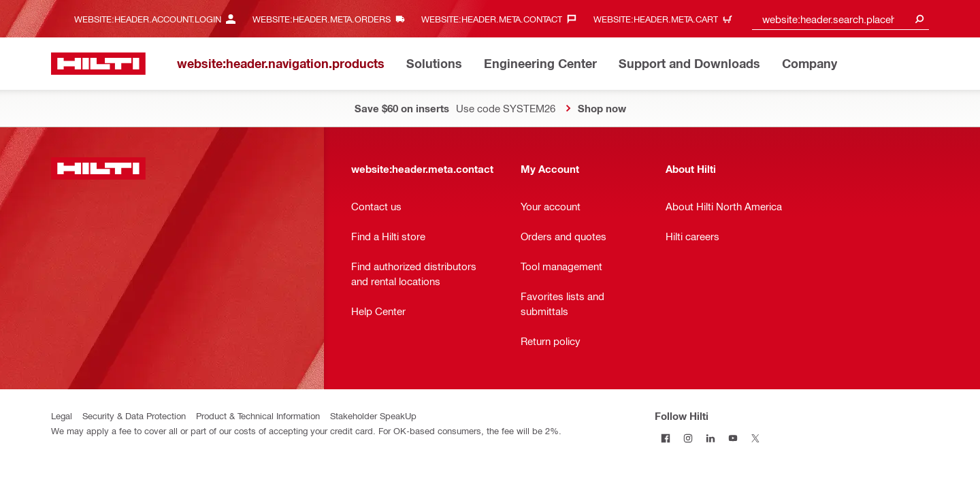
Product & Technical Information (258, 415)
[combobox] (840, 19)
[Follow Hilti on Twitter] (756, 438)
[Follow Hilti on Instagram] (688, 438)
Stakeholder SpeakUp (373, 415)
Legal (62, 415)
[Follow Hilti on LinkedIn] (711, 438)
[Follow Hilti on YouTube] (733, 438)
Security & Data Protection (134, 415)
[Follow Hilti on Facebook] (666, 438)
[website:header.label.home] (98, 64)
